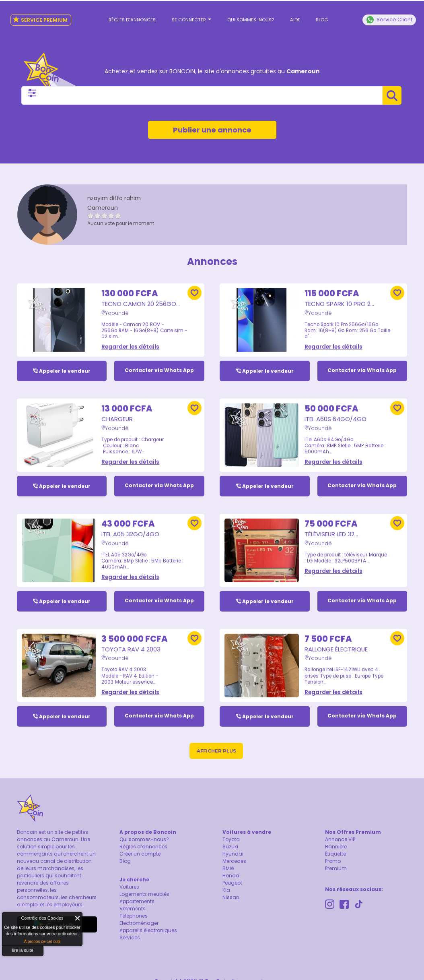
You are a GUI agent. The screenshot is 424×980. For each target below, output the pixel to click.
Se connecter (194, 17)
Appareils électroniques (148, 931)
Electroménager (139, 924)
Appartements (137, 902)
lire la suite (23, 950)
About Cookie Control (10, 920)
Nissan (231, 898)
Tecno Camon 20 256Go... (132, 293)
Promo (333, 862)
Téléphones (134, 917)
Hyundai (233, 855)
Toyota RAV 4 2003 (136, 642)
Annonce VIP (340, 840)
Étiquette (335, 855)
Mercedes (234, 862)
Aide (292, 17)
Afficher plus (216, 752)
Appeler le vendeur (65, 363)
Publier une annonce (212, 124)
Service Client (389, 17)
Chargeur (119, 411)
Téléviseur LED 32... (335, 526)
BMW (228, 869)
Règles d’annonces (138, 17)
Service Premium (38, 16)
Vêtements (133, 910)
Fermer (78, 918)
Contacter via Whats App (159, 363)
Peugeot (232, 884)
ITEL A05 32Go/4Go (135, 526)
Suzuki (230, 848)
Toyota (231, 840)
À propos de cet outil (42, 942)
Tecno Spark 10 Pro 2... (344, 292)
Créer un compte (140, 855)
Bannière (336, 848)
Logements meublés (144, 895)
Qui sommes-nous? (250, 17)
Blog (316, 17)
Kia (226, 891)
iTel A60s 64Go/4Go (341, 411)
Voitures (129, 888)
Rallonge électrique (341, 642)
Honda (231, 877)
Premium (336, 869)
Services (130, 939)
